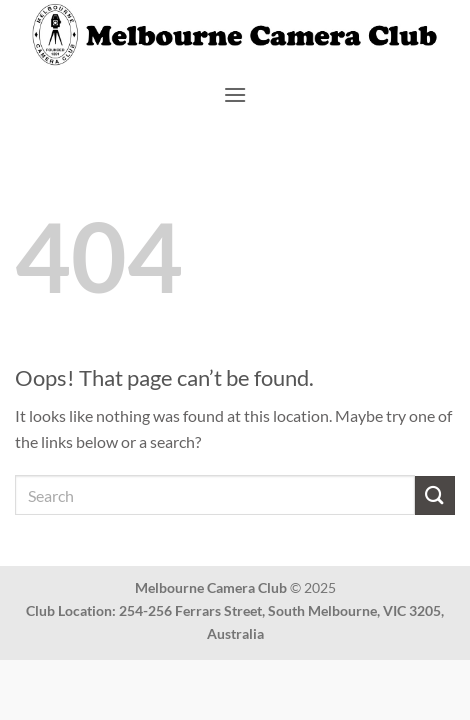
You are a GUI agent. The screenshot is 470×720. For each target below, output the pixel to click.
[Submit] (435, 495)
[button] (235, 94)
